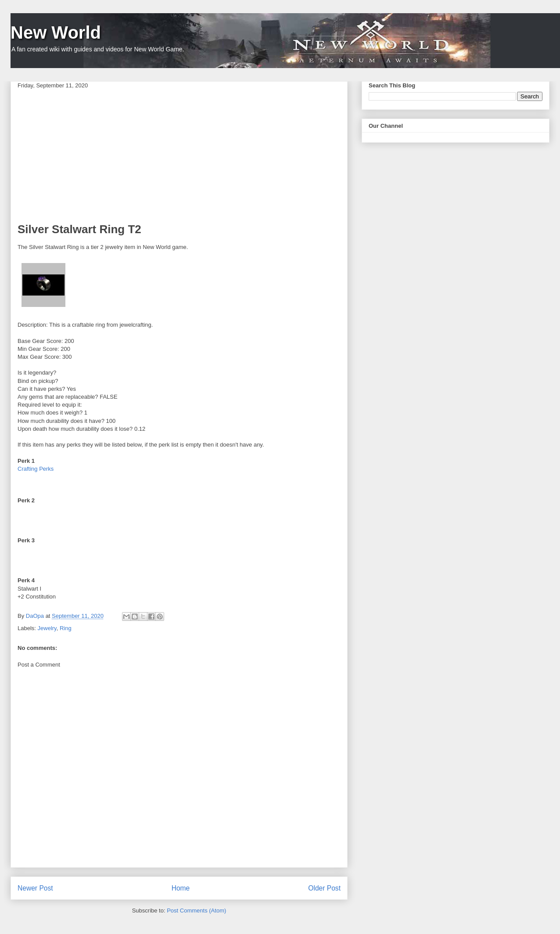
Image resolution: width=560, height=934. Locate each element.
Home (181, 888)
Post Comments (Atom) (196, 911)
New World (56, 32)
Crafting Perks (36, 469)
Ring (66, 628)
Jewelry (47, 628)
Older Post (324, 888)
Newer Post (35, 888)
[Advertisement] (179, 155)
